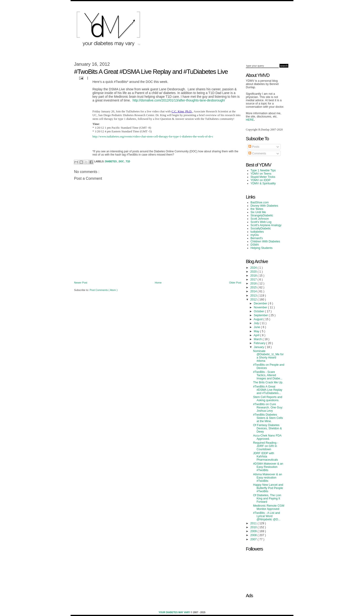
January (259, 347)
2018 (254, 276)
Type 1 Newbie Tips (263, 170)
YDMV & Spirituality (263, 183)
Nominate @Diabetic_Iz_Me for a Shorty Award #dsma (268, 356)
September (261, 315)
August (259, 319)
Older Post (235, 283)
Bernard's (257, 238)
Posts (254, 147)
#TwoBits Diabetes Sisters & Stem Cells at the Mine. (268, 418)
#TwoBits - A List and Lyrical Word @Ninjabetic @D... (267, 516)
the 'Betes (257, 209)
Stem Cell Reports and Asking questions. (268, 399)
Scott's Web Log (261, 222)
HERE (250, 120)
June (257, 327)
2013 (254, 296)
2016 (254, 284)
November (261, 307)
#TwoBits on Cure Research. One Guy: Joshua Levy (268, 407)
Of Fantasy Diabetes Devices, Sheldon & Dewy (267, 428)
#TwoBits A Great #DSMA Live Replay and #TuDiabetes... (268, 390)
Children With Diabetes (265, 241)
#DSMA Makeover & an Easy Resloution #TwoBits (268, 467)
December (261, 303)
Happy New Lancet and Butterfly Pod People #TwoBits (268, 488)
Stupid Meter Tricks (263, 177)
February (260, 343)
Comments (257, 153)
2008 (254, 535)
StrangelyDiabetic (262, 215)
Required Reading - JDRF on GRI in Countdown (266, 446)
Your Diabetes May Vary (175, 612)
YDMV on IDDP (261, 180)
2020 (254, 272)
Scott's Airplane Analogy (266, 225)
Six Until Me (258, 212)
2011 (254, 523)
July (257, 323)
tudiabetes (257, 232)
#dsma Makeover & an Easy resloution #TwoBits (268, 478)
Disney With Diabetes (264, 206)
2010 (254, 527)
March (258, 339)
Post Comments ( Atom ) (104, 290)
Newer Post (81, 283)
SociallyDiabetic (261, 228)
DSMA (255, 245)
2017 (254, 280)
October (259, 311)
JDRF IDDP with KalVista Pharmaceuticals (265, 456)
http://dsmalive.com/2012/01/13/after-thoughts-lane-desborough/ (179, 100)
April (257, 335)
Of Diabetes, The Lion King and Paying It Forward (267, 499)
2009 (254, 531)
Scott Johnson (260, 219)
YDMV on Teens (261, 174)
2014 (254, 291)
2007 (254, 539)
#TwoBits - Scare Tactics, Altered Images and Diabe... (268, 375)
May (257, 331)
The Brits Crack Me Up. (268, 382)
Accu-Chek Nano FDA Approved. (267, 437)
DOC (122, 161)
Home (158, 283)
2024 (254, 268)
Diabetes (111, 161)
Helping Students (262, 248)
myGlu (255, 235)
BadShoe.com (260, 202)
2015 (254, 287)
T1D (128, 161)
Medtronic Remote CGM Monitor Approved (269, 507)
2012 (254, 300)
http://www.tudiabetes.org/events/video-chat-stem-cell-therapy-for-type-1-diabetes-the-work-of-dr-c (153, 136)
